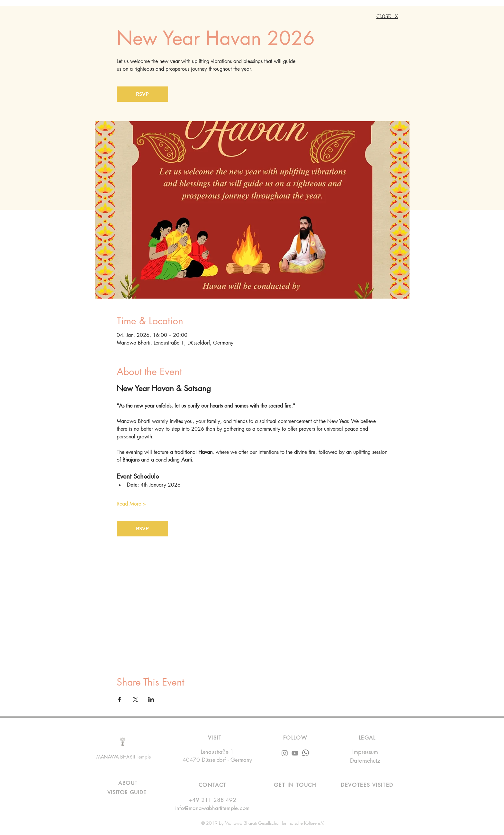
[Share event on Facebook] (120, 699)
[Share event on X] (135, 699)
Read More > (131, 504)
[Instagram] (285, 753)
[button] (295, 785)
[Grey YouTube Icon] (295, 753)
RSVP (142, 94)
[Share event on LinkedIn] (151, 699)
